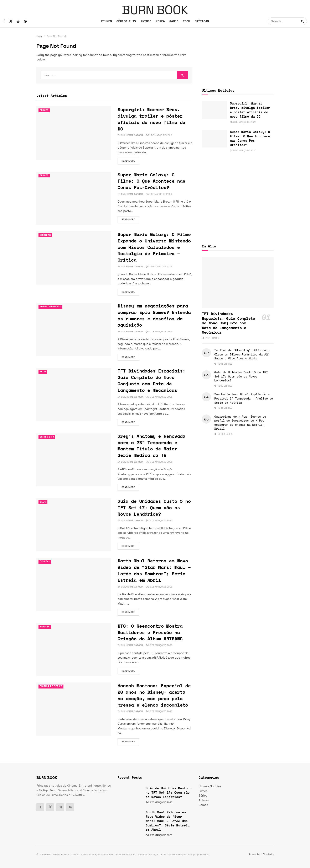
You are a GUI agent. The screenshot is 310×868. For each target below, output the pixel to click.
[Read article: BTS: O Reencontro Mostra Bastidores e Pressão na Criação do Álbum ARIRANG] (74, 650)
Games (203, 805)
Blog (43, 502)
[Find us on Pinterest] (25, 21)
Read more (130, 161)
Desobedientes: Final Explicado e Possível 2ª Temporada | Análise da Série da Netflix (244, 398)
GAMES (174, 21)
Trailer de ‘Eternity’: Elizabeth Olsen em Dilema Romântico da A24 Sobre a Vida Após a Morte (242, 354)
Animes (204, 800)
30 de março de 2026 (159, 332)
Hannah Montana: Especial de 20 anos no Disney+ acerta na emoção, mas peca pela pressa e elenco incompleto (154, 695)
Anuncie (254, 854)
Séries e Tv (47, 437)
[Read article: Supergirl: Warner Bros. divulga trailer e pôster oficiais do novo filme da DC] (74, 133)
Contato (268, 854)
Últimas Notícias (210, 786)
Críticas (45, 235)
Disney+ (45, 562)
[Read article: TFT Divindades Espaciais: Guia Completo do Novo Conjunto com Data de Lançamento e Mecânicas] (74, 394)
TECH (186, 21)
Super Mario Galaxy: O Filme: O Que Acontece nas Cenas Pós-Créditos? (151, 181)
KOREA (160, 21)
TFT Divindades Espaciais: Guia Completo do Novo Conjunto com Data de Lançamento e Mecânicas (151, 380)
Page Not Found (56, 36)
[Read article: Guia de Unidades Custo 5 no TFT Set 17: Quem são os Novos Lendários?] (74, 525)
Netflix (45, 627)
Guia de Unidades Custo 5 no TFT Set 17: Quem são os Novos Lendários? (154, 507)
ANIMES (146, 21)
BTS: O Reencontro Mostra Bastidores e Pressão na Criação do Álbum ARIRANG (150, 632)
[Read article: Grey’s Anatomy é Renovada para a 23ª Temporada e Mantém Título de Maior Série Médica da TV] (74, 460)
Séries (203, 795)
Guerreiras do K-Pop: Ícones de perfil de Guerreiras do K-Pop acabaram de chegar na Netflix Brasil (240, 423)
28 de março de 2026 (159, 645)
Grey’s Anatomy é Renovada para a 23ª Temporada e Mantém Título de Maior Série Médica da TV (151, 446)
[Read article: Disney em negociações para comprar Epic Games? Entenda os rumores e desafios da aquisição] (74, 329)
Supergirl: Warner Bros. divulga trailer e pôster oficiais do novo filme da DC (151, 119)
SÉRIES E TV (126, 21)
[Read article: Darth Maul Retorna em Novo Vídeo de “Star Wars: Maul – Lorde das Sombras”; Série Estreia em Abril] (74, 584)
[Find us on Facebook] (4, 21)
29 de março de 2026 (159, 520)
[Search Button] (303, 21)
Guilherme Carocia (132, 135)
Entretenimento (51, 307)
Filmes (44, 110)
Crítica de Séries (51, 686)
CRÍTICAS (202, 21)
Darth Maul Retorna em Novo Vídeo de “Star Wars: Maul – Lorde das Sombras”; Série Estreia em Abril (154, 570)
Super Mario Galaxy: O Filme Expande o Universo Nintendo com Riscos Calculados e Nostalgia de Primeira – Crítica (154, 247)
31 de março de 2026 (159, 135)
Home (40, 36)
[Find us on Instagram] (18, 21)
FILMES (106, 21)
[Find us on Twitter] (11, 21)
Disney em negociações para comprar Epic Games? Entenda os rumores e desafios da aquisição (154, 315)
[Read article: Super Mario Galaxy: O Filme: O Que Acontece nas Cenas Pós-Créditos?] (74, 198)
